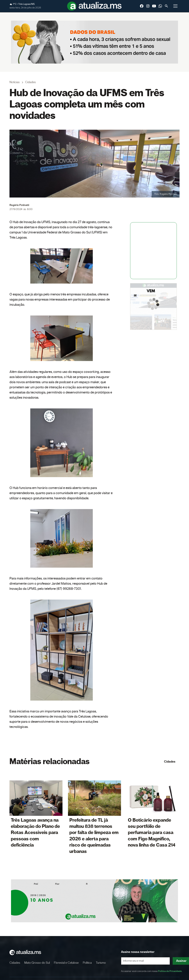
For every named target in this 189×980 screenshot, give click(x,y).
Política (87, 963)
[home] (95, 6)
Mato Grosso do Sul (37, 963)
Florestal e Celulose (66, 963)
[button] (175, 6)
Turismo (101, 963)
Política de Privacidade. (170, 971)
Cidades (170, 762)
